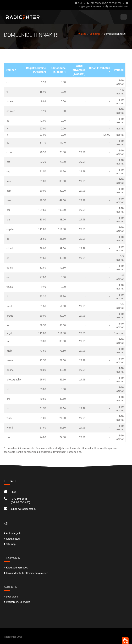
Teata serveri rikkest (118, 6)
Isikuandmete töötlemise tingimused (27, 573)
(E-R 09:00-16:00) (20, 502)
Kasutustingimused (17, 568)
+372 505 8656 (16, 499)
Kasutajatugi (13, 539)
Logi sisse (12, 597)
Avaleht (82, 34)
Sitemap (11, 544)
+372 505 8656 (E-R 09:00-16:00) (105, 3)
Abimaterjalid (14, 533)
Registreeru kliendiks (18, 602)
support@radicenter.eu (90, 6)
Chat (78, 3)
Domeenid (95, 34)
